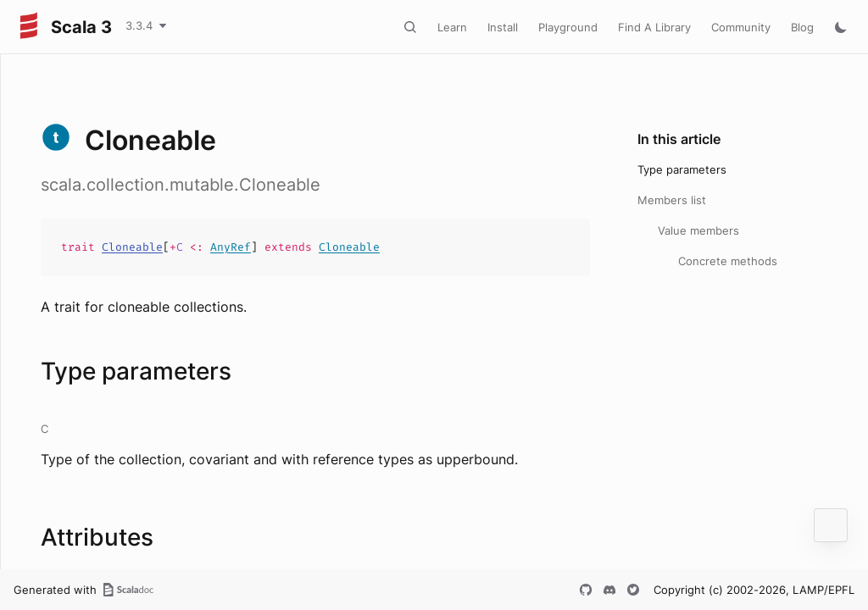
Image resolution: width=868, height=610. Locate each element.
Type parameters (682, 169)
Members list (672, 200)
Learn (452, 27)
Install (503, 27)
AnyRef (231, 247)
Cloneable (132, 247)
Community (741, 27)
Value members (698, 230)
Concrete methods (728, 261)
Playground (568, 27)
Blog (802, 27)
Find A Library (654, 27)
